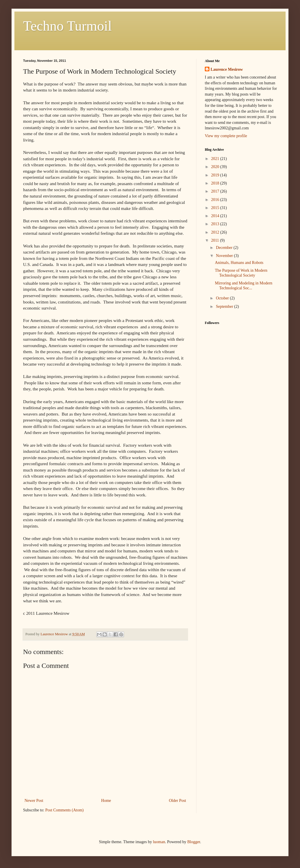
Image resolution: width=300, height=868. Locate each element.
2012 (216, 232)
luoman (159, 842)
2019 (216, 175)
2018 (216, 183)
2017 (216, 191)
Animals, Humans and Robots (239, 263)
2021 (216, 159)
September (225, 307)
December (225, 248)
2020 (216, 167)
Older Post (178, 801)
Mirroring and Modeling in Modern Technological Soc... (244, 286)
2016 (216, 200)
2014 (216, 216)
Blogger (194, 842)
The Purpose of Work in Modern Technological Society (241, 273)
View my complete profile (226, 136)
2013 (216, 224)
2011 (216, 240)
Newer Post (34, 801)
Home (106, 801)
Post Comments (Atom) (64, 810)
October (223, 298)
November (225, 256)
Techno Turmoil (67, 26)
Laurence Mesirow (227, 69)
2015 (216, 208)
